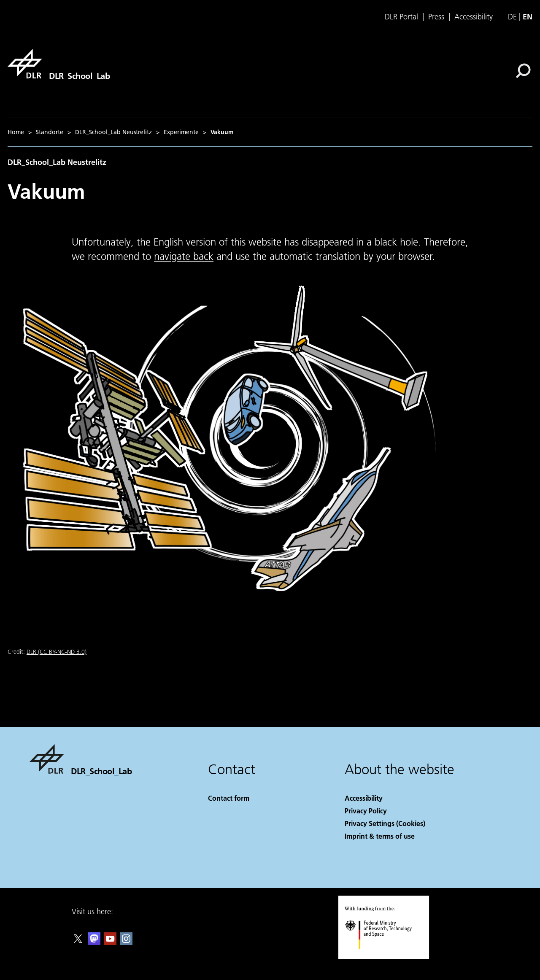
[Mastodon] (94, 942)
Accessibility (474, 17)
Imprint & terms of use (380, 836)
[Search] (523, 71)
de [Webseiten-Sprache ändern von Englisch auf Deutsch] (512, 17)
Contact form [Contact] (229, 798)
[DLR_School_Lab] (59, 64)
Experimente (181, 132)
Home (16, 132)
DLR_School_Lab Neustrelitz (113, 132)
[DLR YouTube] (110, 942)
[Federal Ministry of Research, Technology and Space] (386, 956)
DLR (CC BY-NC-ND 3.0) (57, 652)
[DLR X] (78, 942)
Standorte (50, 132)
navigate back (184, 256)
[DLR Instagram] (126, 942)
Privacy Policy (366, 811)
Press (436, 17)
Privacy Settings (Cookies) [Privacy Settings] (385, 823)
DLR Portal (401, 17)
